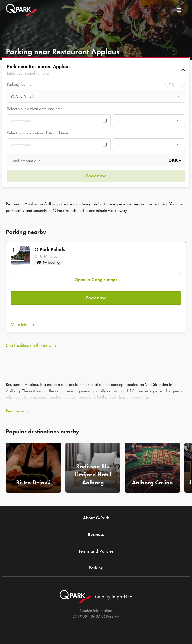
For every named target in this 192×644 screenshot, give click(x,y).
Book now (96, 298)
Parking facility (19, 84)
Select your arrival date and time (35, 109)
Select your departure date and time (38, 133)
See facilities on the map (29, 345)
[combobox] (96, 98)
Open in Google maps (96, 280)
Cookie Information (96, 610)
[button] (96, 70)
